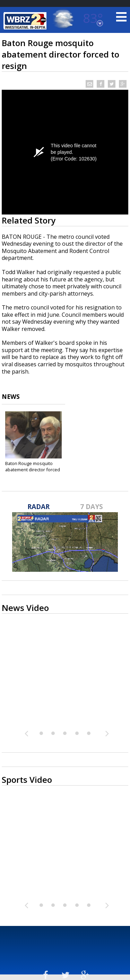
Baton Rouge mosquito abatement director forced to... (33, 470)
